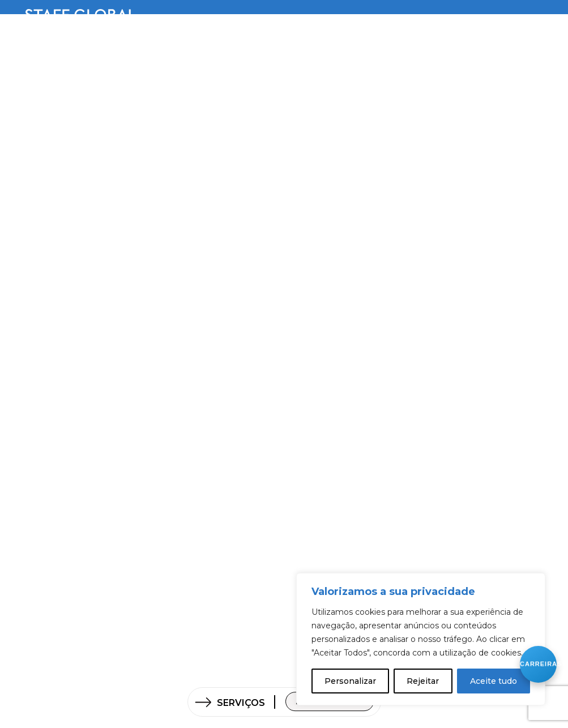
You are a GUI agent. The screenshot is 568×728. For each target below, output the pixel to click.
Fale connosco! (330, 708)
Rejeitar (423, 681)
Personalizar (350, 681)
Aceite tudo (494, 681)
